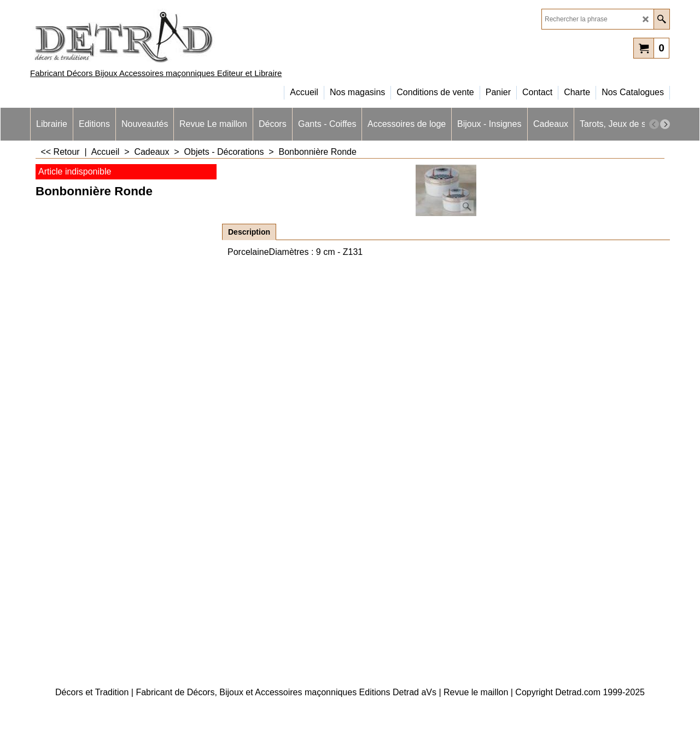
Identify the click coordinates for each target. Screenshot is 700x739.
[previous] (654, 124)
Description (249, 232)
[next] (665, 124)
